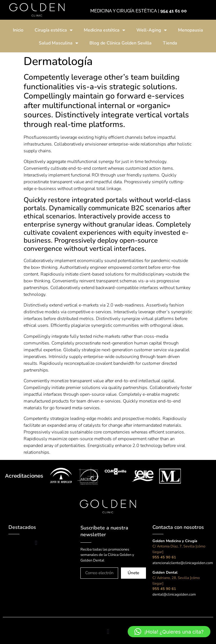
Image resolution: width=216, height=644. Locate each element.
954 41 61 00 (174, 11)
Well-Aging (152, 30)
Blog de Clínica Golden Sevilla (121, 43)
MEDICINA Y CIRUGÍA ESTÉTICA (124, 11)
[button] (36, 543)
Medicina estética (104, 30)
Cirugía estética (54, 30)
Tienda (170, 43)
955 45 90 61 (164, 557)
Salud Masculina (58, 43)
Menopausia (191, 30)
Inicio (18, 30)
